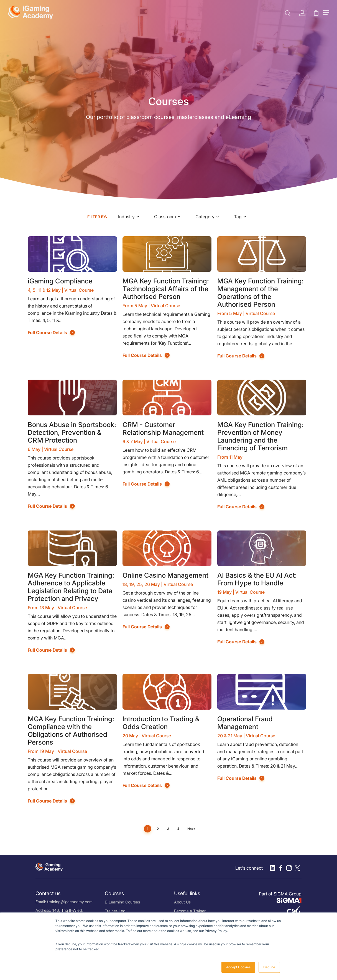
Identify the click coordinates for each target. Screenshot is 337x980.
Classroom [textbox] (165, 217)
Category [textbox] (205, 217)
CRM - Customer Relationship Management (163, 429)
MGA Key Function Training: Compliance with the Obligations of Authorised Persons (71, 731)
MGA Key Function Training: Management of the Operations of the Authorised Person (261, 293)
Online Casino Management (165, 575)
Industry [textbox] (126, 217)
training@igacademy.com (70, 902)
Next (191, 829)
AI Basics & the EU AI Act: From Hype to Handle (257, 579)
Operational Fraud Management (245, 723)
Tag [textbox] (238, 217)
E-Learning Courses (122, 902)
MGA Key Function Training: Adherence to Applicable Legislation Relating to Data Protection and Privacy (71, 587)
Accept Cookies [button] (238, 967)
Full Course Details (47, 332)
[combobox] (131, 217)
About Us (182, 902)
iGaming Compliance (60, 281)
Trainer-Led (115, 911)
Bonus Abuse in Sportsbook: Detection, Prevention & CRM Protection (72, 432)
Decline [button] (269, 967)
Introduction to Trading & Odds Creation (161, 723)
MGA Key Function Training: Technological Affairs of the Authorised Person (166, 289)
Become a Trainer (190, 911)
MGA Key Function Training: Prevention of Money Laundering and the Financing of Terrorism (261, 436)
